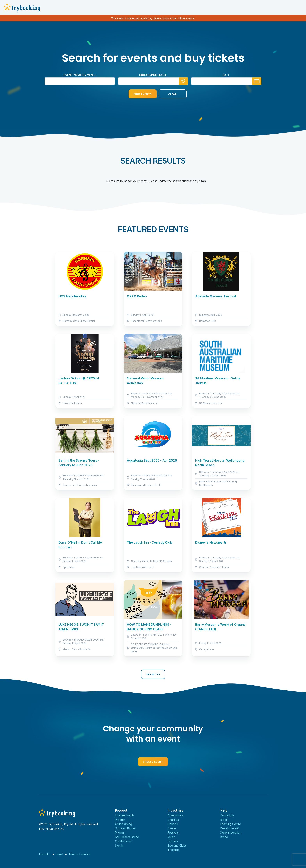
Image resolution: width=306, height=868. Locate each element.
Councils (173, 824)
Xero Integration (231, 833)
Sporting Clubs (177, 845)
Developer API (230, 828)
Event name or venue (80, 75)
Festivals (173, 833)
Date (226, 75)
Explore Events (125, 815)
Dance (172, 828)
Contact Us (227, 815)
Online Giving (123, 824)
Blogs (224, 820)
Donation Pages (125, 828)
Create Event (153, 762)
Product (120, 820)
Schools (173, 841)
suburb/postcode (153, 75)
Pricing (119, 833)
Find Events (138, 94)
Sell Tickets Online (127, 837)
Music (171, 837)
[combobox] (153, 81)
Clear (168, 94)
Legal (60, 854)
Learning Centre (231, 824)
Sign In (119, 845)
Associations (176, 815)
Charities (173, 820)
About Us (45, 854)
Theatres (173, 850)
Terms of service (80, 854)
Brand (224, 837)
